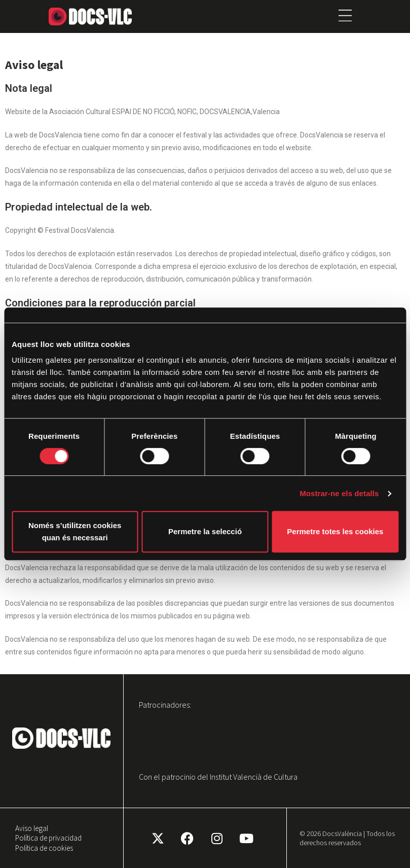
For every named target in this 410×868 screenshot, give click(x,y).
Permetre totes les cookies (335, 531)
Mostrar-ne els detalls (339, 493)
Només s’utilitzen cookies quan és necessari (75, 531)
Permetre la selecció (205, 531)
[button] (345, 17)
